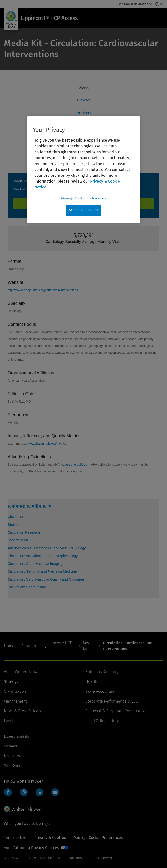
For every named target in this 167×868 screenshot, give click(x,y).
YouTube (55, 792)
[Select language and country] (158, 4)
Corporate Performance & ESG (112, 701)
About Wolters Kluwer (23, 672)
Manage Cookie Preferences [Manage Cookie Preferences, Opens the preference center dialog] (83, 198)
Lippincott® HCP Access (58, 646)
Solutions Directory (102, 672)
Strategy (11, 682)
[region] (83, 170)
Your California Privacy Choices (31, 848)
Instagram (24, 792)
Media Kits (88, 646)
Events (10, 721)
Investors (12, 756)
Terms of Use (15, 838)
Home (9, 646)
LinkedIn (39, 792)
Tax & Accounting (100, 691)
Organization (15, 691)
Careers (11, 746)
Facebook (8, 792)
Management (15, 701)
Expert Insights (16, 736)
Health (91, 682)
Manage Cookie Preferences (98, 838)
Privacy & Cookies (50, 838)
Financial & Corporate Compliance (115, 711)
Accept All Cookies (83, 210)
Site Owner (13, 766)
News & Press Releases (24, 711)
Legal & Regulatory (102, 721)
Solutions (29, 646)
